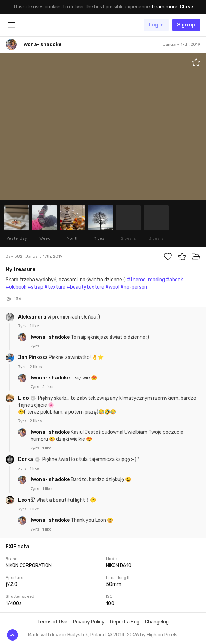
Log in (156, 25)
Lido (24, 398)
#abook (174, 280)
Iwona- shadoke (51, 337)
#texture (55, 287)
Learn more (165, 7)
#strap (35, 287)
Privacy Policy (89, 622)
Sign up (186, 25)
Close (186, 7)
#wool (112, 287)
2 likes (36, 367)
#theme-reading (146, 280)
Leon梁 (27, 500)
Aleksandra (33, 317)
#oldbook (16, 287)
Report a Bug (125, 622)
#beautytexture (85, 287)
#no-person (134, 287)
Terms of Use (52, 622)
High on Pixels (162, 635)
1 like (34, 326)
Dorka (26, 459)
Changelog (157, 622)
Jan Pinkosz (33, 357)
